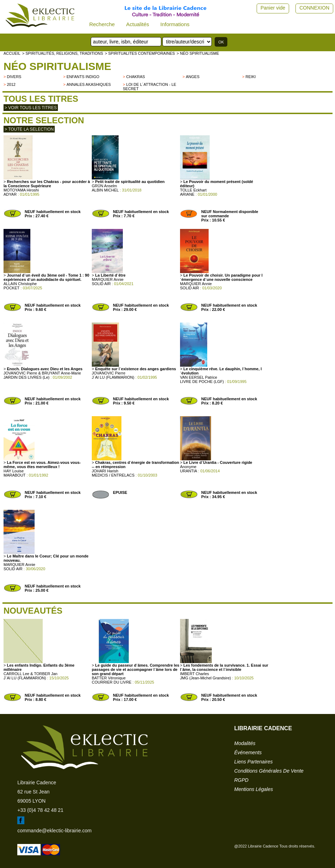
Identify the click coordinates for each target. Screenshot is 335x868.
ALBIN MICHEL (105, 190)
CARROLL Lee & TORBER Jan (31, 674)
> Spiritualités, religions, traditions (63, 53)
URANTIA (189, 471)
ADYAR (10, 194)
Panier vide (273, 8)
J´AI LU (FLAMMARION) (113, 377)
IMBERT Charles (195, 674)
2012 (11, 84)
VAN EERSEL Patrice (199, 377)
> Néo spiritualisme (198, 53)
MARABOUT (14, 475)
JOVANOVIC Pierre (109, 373)
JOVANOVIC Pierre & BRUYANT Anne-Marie (42, 373)
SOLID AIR (101, 284)
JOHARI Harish (105, 471)
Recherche (102, 24)
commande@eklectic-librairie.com (54, 831)
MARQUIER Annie (108, 279)
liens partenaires (254, 762)
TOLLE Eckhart (193, 190)
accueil (12, 53)
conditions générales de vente (269, 771)
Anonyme (188, 467)
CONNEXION (314, 8)
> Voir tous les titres (31, 108)
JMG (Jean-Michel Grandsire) (205, 678)
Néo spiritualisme (57, 66)
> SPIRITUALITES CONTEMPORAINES (140, 53)
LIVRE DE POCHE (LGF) (202, 382)
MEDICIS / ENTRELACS (113, 475)
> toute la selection (29, 129)
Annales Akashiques (89, 84)
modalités (245, 743)
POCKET (11, 288)
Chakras (136, 77)
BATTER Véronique (109, 678)
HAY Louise (14, 471)
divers (14, 77)
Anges (193, 77)
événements (248, 752)
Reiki (251, 77)
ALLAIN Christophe (20, 284)
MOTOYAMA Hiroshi (21, 190)
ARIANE (187, 194)
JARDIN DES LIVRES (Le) (26, 377)
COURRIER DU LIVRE (112, 682)
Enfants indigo (83, 77)
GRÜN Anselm (104, 186)
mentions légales (254, 789)
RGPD (241, 780)
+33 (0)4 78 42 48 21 (40, 810)
